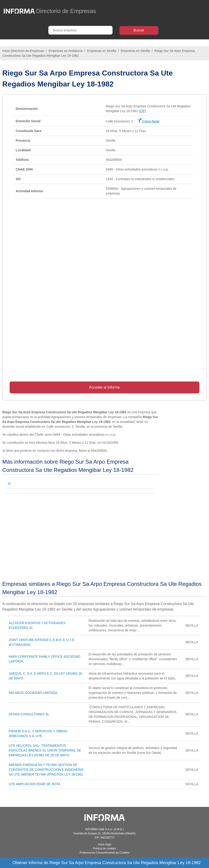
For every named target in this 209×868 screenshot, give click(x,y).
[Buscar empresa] (80, 30)
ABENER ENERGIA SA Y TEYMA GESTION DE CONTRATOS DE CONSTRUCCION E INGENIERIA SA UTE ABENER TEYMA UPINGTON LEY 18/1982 (46, 770)
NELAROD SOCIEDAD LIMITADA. (33, 693)
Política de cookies (104, 849)
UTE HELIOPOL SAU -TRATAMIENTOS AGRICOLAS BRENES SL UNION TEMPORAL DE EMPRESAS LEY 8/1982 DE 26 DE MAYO (45, 750)
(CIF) (143, 111)
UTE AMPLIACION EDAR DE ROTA (34, 784)
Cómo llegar (148, 121)
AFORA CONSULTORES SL (29, 714)
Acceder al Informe (104, 387)
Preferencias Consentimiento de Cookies (104, 853)
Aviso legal (104, 844)
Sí (9, 484)
